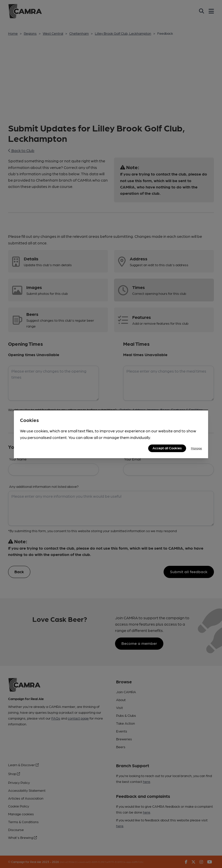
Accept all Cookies (167, 448)
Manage (196, 448)
